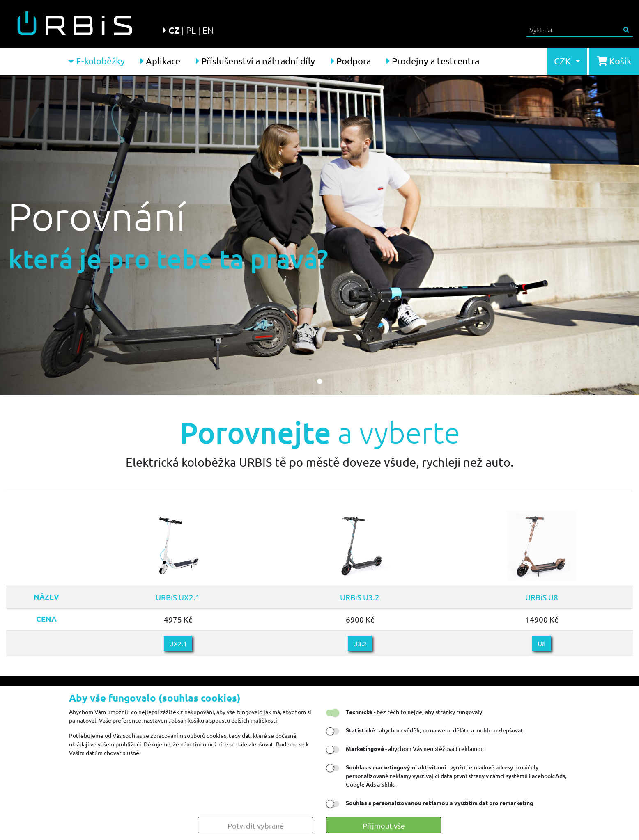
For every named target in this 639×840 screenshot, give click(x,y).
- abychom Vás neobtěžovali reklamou (415, 749)
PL (191, 30)
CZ (174, 30)
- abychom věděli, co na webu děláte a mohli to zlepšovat (434, 730)
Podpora (351, 61)
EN (208, 30)
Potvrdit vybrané (256, 825)
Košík (614, 61)
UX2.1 (178, 643)
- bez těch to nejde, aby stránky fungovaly (414, 712)
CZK (563, 61)
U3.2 (360, 643)
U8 (542, 643)
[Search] (573, 30)
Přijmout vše (384, 825)
